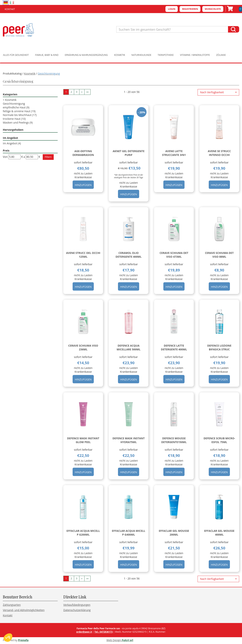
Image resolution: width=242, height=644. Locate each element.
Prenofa (23, 640)
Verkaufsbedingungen (77, 605)
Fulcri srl (127, 640)
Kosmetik (30, 73)
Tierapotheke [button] (166, 55)
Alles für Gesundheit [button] (16, 55)
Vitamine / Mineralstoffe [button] (195, 55)
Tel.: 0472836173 (103, 632)
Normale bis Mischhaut (20, 115)
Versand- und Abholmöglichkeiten (24, 610)
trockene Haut (14, 119)
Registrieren (190, 9)
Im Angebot (12, 143)
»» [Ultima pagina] (88, 92)
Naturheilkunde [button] (141, 55)
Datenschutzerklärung (77, 610)
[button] (218, 92)
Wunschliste (213, 9)
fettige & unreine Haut (19, 111)
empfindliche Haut (16, 107)
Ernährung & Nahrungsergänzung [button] (86, 55)
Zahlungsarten (12, 605)
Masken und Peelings (18, 122)
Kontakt (10, 9)
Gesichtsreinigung (14, 104)
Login (172, 9)
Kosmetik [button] (120, 55)
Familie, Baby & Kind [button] (47, 55)
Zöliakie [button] (221, 55)
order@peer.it (84, 632)
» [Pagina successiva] (82, 92)
